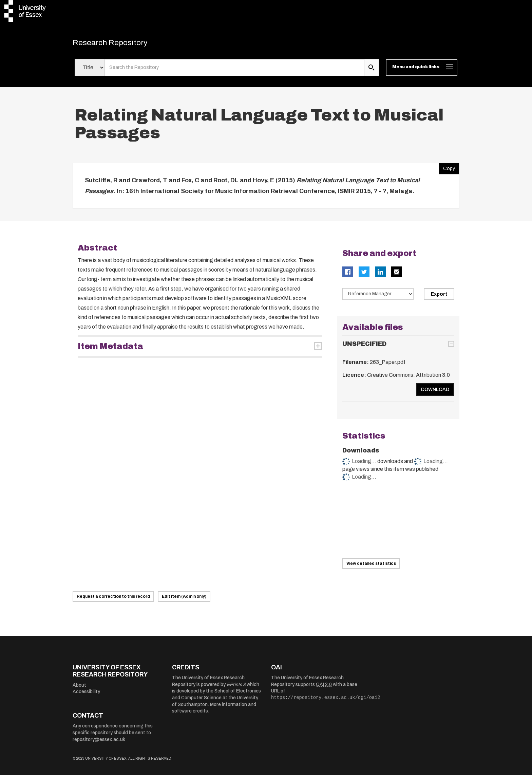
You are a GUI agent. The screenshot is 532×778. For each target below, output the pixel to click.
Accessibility (86, 695)
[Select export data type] (378, 297)
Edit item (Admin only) (184, 599)
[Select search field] (90, 71)
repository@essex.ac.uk (99, 743)
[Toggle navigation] (422, 71)
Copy (447, 170)
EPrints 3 (236, 688)
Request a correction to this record (113, 599)
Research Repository (120, 44)
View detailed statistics (371, 567)
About (79, 688)
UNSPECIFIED (364, 347)
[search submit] (372, 71)
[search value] (235, 71)
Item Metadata (110, 349)
